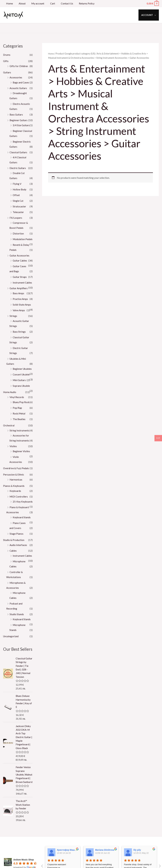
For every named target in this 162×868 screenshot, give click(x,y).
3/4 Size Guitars (21, 125)
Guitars (7, 72)
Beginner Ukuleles (23, 374)
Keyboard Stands (22, 532)
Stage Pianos (16, 549)
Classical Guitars (19, 152)
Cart (50, 3)
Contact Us (63, 3)
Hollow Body (20, 189)
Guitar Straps (20, 282)
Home (9, 3)
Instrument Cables (23, 288)
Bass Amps (19, 298)
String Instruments (19, 440)
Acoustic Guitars (19, 88)
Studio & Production (14, 555)
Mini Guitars (19, 390)
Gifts (6, 61)
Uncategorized (11, 651)
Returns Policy (82, 3)
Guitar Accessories (20, 260)
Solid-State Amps (22, 310)
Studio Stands (17, 629)
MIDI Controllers (19, 507)
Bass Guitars (16, 114)
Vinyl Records (17, 407)
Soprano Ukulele (22, 396)
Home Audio (10, 402)
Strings (13, 321)
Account (148, 15)
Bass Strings (19, 337)
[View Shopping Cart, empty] (153, 3)
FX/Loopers (16, 218)
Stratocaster (19, 206)
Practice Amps (21, 304)
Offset (16, 195)
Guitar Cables (20, 265)
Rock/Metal (19, 423)
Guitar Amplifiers (19, 293)
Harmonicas (16, 490)
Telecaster (18, 212)
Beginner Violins (21, 461)
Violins (13, 456)
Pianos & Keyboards (14, 496)
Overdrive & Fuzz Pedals (16, 478)
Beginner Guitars (19, 120)
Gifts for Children (19, 66)
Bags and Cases (21, 82)
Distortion (18, 233)
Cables (13, 566)
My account (36, 3)
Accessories (16, 77)
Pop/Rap (17, 418)
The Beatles (19, 429)
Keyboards (16, 501)
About (21, 3)
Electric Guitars (18, 168)
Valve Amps (19, 315)
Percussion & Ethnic (14, 485)
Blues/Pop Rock (21, 412)
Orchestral (9, 435)
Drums (7, 55)
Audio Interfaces (19, 560)
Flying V (17, 184)
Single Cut (18, 201)
